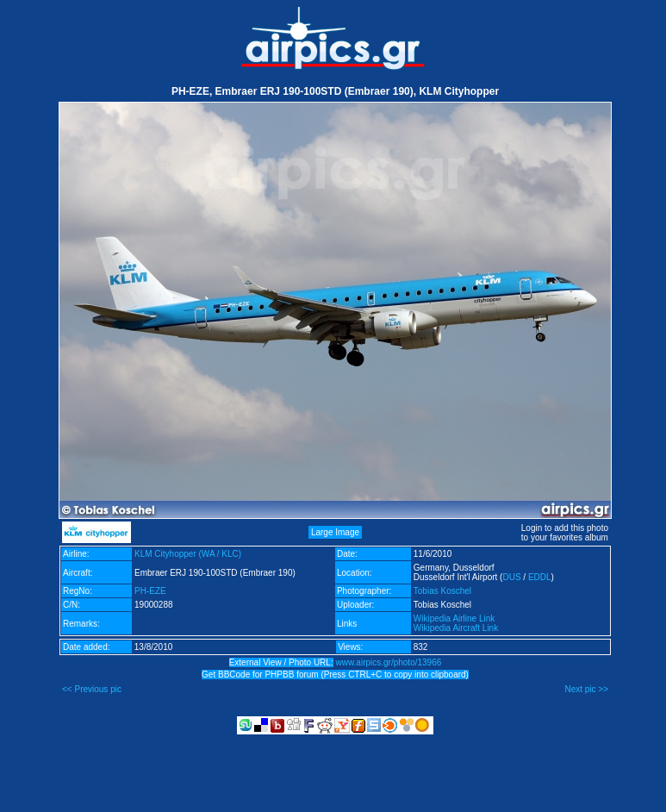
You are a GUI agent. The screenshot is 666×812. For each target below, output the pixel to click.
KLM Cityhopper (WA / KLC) (188, 554)
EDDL (540, 577)
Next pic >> (586, 689)
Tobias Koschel (442, 591)
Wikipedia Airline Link (454, 618)
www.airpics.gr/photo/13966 (388, 662)
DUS (511, 577)
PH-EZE (150, 591)
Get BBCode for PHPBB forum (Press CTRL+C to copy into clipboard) (335, 675)
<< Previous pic (92, 689)
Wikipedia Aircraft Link (456, 628)
